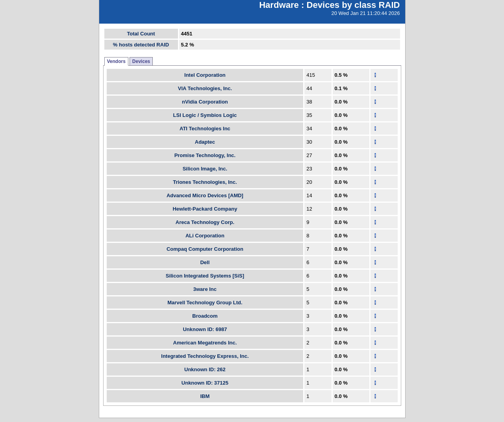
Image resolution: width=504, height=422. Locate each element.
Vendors (116, 61)
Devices (141, 61)
